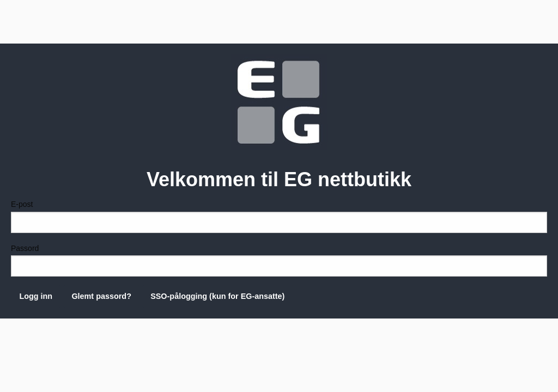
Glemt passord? (101, 296)
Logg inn (36, 296)
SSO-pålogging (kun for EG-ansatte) (217, 296)
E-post (279, 216)
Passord (279, 260)
